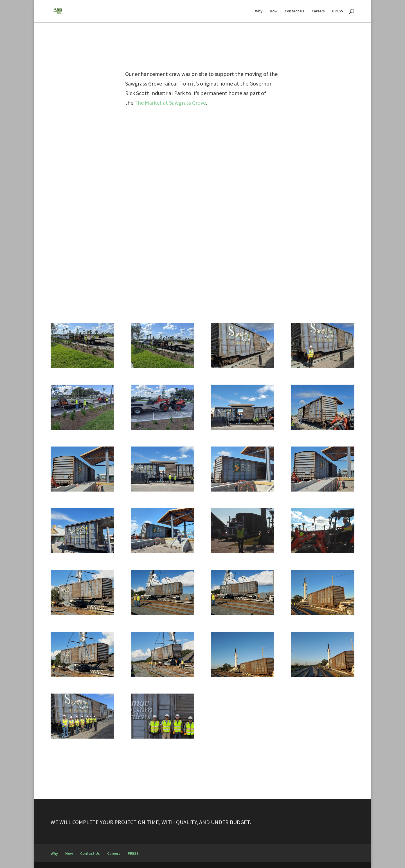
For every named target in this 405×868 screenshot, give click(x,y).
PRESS (338, 12)
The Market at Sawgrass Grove (170, 103)
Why (259, 12)
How (274, 12)
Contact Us (294, 12)
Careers (318, 12)
